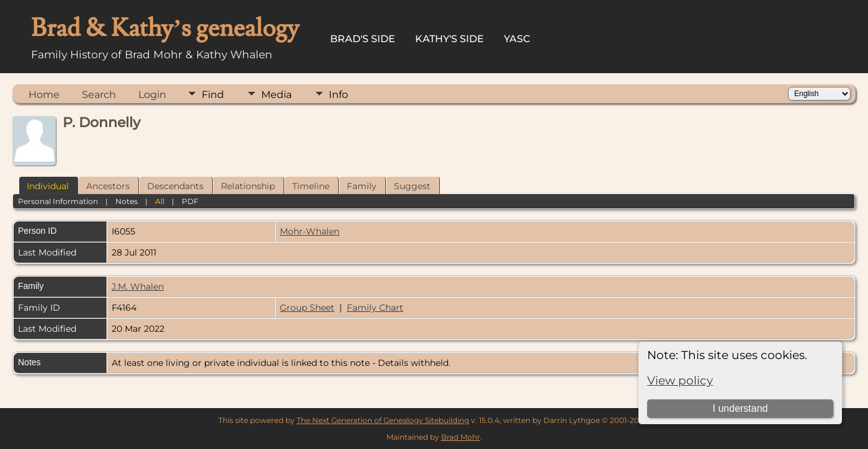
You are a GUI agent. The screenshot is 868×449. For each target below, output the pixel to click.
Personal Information (58, 201)
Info (338, 95)
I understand (740, 408)
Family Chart (375, 308)
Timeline (311, 186)
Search (99, 95)
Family (362, 186)
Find (213, 95)
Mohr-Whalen (310, 231)
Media (276, 95)
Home (44, 95)
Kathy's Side (450, 39)
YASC (517, 39)
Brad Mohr (461, 437)
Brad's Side (363, 39)
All (160, 201)
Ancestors (108, 186)
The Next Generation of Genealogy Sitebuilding (383, 420)
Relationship (248, 186)
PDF (190, 201)
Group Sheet (307, 308)
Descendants (175, 186)
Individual (48, 186)
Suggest (412, 186)
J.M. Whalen (138, 287)
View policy (680, 380)
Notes (127, 201)
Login (152, 95)
